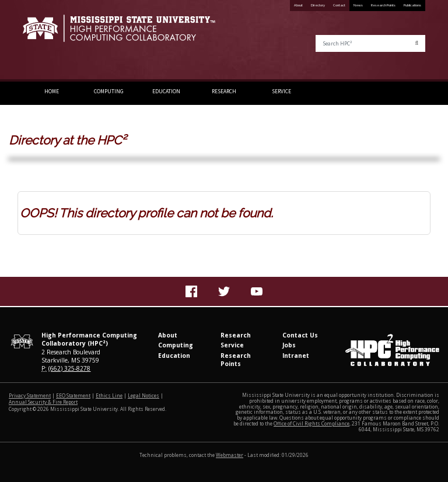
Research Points (383, 5)
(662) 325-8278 (69, 368)
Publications (412, 5)
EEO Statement (73, 395)
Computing (109, 92)
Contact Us (300, 335)
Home (52, 92)
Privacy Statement (30, 395)
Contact (339, 5)
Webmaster (230, 455)
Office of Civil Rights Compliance (311, 423)
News (358, 5)
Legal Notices (143, 395)
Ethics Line (109, 395)
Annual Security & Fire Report (43, 402)
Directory (318, 5)
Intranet (296, 356)
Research (224, 92)
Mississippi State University (52, 41)
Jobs (289, 345)
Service (281, 92)
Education (166, 92)
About (298, 5)
